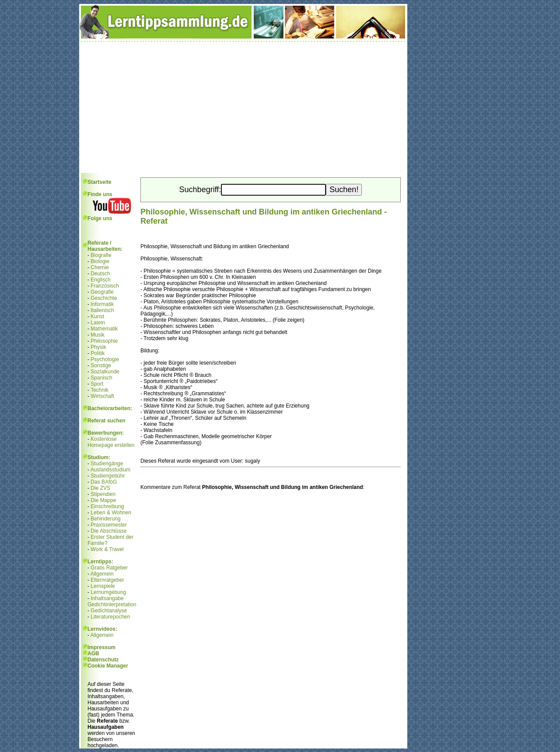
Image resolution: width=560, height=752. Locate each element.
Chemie (100, 267)
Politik (98, 353)
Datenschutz (103, 660)
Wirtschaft (102, 396)
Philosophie (104, 341)
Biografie (101, 255)
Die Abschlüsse (108, 531)
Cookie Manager (108, 666)
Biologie (100, 261)
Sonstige (101, 365)
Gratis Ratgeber (109, 568)
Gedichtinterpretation (112, 604)
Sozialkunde (105, 372)
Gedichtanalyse (109, 611)
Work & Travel (107, 549)
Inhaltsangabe (107, 598)
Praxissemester (109, 525)
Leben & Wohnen (111, 513)
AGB (93, 654)
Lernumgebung (108, 592)
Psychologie (105, 359)
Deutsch (100, 274)
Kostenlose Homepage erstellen (111, 442)
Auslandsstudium (110, 470)
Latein (98, 323)
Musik (97, 335)
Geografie (102, 292)
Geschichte (104, 298)
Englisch (100, 280)
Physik (98, 347)
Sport (97, 384)
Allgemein (102, 574)
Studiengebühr (108, 476)
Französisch (105, 286)
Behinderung (105, 519)
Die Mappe (103, 500)
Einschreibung (107, 506)
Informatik (102, 304)
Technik (100, 390)
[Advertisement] (243, 107)
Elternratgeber (107, 580)
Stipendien (103, 494)
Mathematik (104, 329)
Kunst (97, 316)
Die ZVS (100, 488)
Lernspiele (103, 586)
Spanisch (101, 378)
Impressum (101, 647)
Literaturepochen (110, 617)
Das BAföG (104, 482)
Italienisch (102, 310)
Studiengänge (107, 464)
